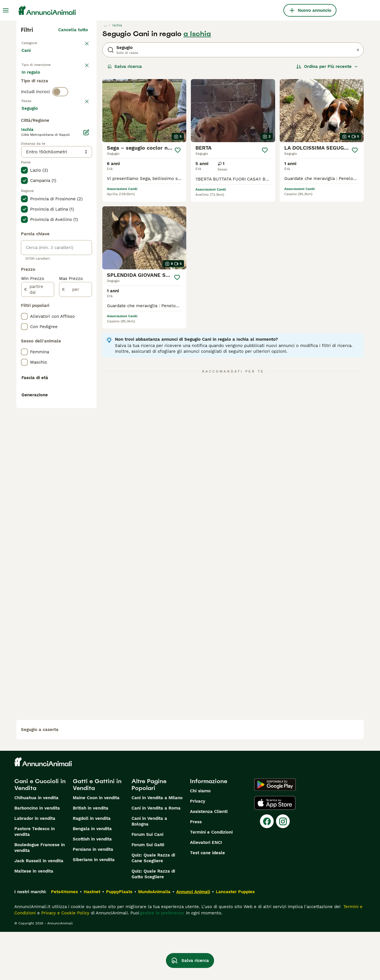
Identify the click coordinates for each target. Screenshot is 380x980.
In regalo (69, 79)
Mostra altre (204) (73, 261)
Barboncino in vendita (37, 856)
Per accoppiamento (46, 93)
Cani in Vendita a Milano (157, 846)
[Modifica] (86, 286)
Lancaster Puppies (235, 940)
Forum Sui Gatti (148, 893)
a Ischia (197, 34)
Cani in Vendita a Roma (156, 856)
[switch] (60, 115)
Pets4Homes (64, 940)
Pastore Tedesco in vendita (35, 880)
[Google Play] (275, 833)
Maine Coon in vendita (96, 846)
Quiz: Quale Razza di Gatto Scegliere (153, 922)
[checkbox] (24, 156)
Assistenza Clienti (209, 860)
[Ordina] (327, 66)
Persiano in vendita (93, 897)
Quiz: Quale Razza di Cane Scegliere (153, 906)
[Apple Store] (275, 851)
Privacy (198, 849)
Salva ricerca (125, 66)
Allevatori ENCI (206, 891)
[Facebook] (267, 869)
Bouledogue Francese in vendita (40, 896)
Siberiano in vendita (94, 908)
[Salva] (178, 150)
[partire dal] (38, 443)
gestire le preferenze (162, 961)
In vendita (37, 79)
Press (196, 870)
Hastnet (92, 940)
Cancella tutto (73, 30)
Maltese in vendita (34, 919)
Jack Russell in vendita (39, 909)
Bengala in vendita (92, 877)
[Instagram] (283, 869)
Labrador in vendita (35, 867)
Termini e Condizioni (211, 880)
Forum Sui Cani (147, 883)
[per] (76, 443)
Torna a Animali (38, 42)
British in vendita (91, 856)
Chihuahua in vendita (36, 846)
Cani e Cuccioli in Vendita (40, 833)
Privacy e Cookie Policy (65, 961)
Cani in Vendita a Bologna (149, 869)
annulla (80, 127)
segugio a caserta (40, 778)
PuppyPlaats (119, 940)
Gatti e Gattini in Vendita (97, 833)
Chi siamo (200, 839)
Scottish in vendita (92, 887)
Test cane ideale (207, 901)
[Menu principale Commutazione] (6, 10)
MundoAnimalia (154, 940)
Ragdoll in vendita (92, 867)
